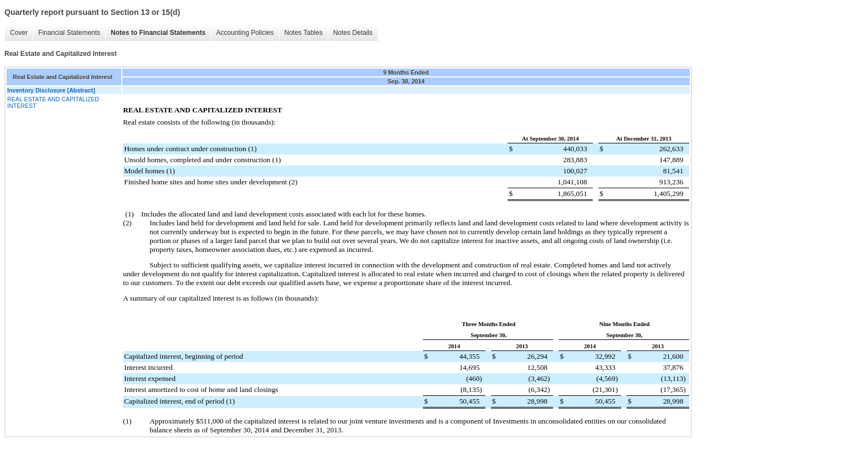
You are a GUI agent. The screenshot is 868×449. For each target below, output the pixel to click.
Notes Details (353, 33)
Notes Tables (304, 33)
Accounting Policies (245, 33)
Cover (19, 33)
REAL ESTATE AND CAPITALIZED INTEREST (53, 102)
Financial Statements (69, 33)
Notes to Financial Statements (158, 33)
